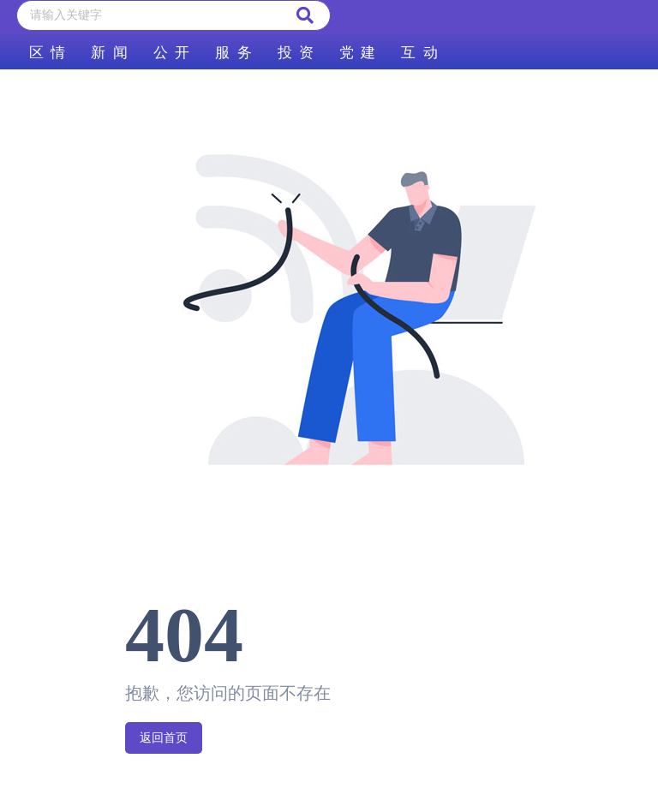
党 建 (357, 53)
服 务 (233, 53)
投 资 (296, 53)
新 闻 (109, 53)
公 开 (171, 53)
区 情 (47, 53)
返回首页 (164, 738)
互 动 (419, 53)
